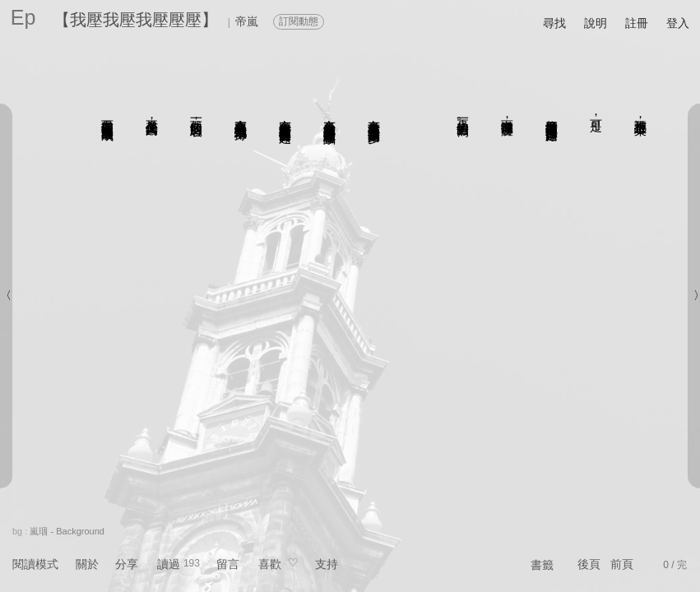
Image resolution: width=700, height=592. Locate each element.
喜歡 (270, 564)
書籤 (542, 565)
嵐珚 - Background (67, 531)
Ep (23, 17)
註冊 (637, 23)
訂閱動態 (299, 21)
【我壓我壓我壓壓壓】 (136, 20)
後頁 (589, 564)
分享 (127, 564)
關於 (87, 564)
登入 (678, 23)
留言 (228, 564)
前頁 (622, 564)
